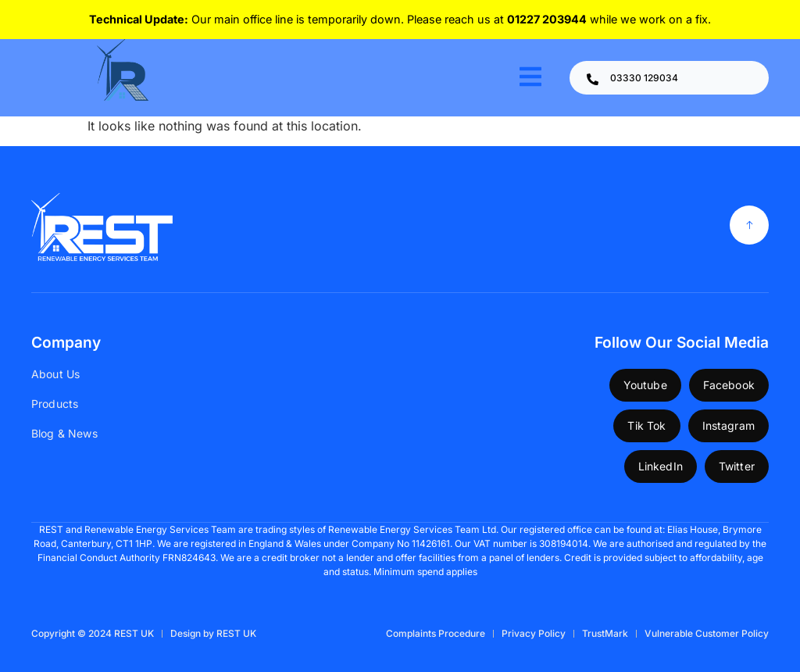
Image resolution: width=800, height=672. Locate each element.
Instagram (729, 425)
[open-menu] (530, 77)
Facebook (729, 385)
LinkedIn (661, 466)
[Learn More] (669, 78)
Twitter (737, 466)
